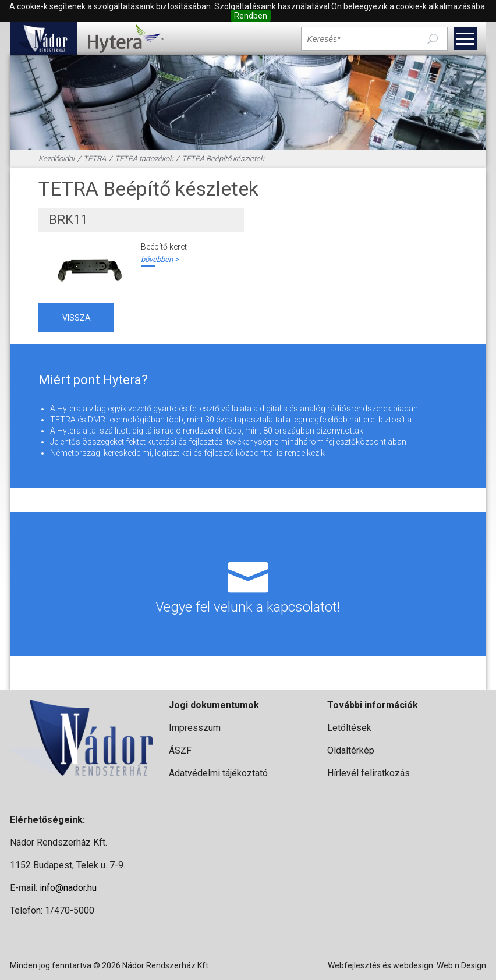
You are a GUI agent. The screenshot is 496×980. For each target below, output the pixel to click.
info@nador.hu (68, 888)
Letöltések (349, 728)
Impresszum (195, 728)
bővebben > (160, 259)
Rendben (251, 16)
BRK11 (68, 220)
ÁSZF (180, 750)
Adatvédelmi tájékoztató (218, 773)
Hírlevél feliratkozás (369, 773)
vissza (77, 318)
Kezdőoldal (56, 159)
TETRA (95, 159)
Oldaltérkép (351, 750)
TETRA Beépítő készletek (223, 159)
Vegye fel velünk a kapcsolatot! (248, 584)
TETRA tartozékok (144, 159)
